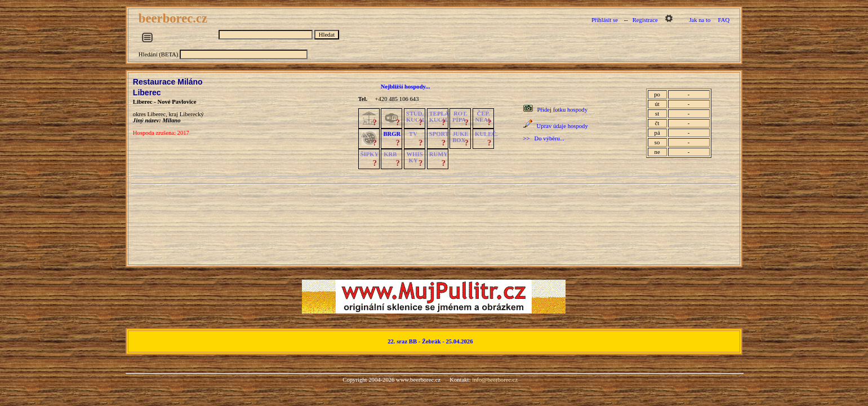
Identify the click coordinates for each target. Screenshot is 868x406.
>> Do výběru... (544, 138)
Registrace (645, 20)
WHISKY (415, 157)
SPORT (439, 134)
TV (413, 134)
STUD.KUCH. (416, 117)
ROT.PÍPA (460, 117)
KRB (390, 154)
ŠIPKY (370, 154)
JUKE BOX (460, 137)
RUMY (439, 154)
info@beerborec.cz (495, 380)
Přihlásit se (605, 20)
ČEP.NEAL (484, 117)
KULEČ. (486, 134)
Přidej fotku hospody (562, 110)
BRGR (392, 134)
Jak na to (700, 20)
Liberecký (192, 114)
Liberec (147, 92)
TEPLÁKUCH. (439, 117)
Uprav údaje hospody (562, 126)
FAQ (724, 20)
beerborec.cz (175, 18)
